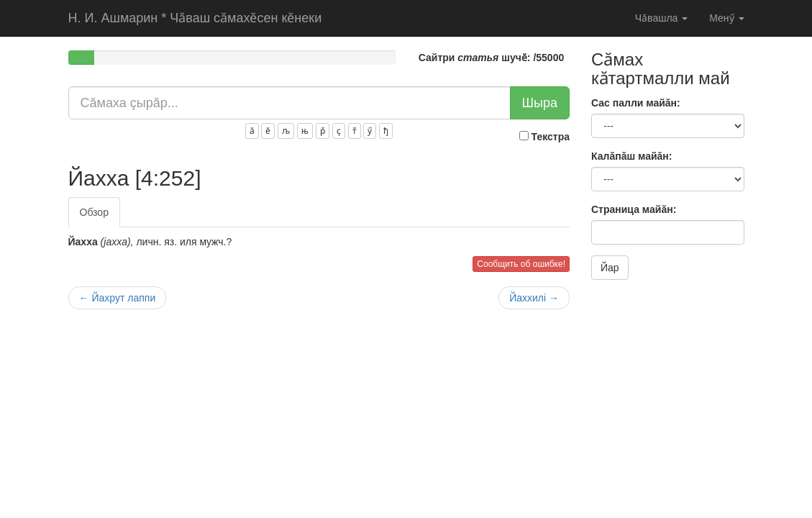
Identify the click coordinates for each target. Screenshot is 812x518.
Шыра (540, 103)
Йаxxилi (534, 298)
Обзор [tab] (94, 212)
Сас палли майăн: (636, 103)
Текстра (544, 137)
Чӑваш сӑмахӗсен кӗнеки (195, 18)
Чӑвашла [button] (661, 18)
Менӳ (726, 18)
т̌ (355, 131)
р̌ (323, 131)
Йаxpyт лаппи (118, 298)
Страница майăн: (634, 209)
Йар (610, 268)
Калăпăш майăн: (631, 156)
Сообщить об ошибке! (521, 264)
